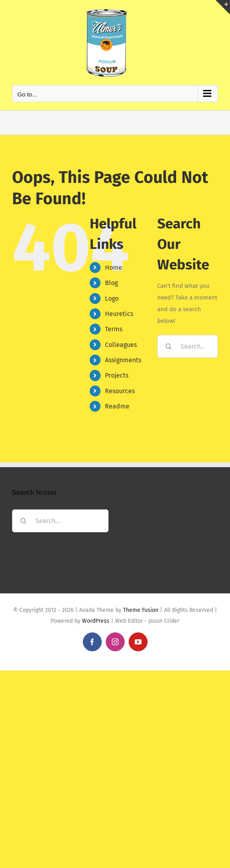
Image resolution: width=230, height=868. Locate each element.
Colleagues (121, 345)
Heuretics (119, 314)
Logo (112, 299)
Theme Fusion (141, 610)
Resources (120, 391)
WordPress (96, 621)
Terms (114, 329)
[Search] (169, 346)
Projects (117, 375)
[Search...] (188, 346)
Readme (117, 406)
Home (114, 268)
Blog (111, 283)
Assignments (123, 360)
